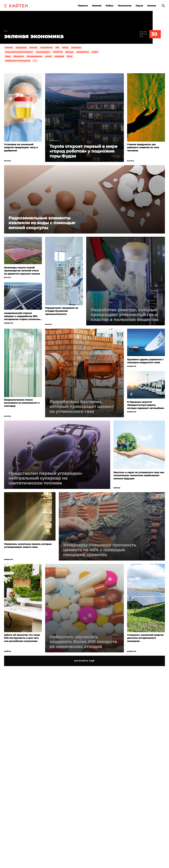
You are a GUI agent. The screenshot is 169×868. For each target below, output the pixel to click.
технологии (46, 48)
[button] (5, 5)
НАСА (65, 48)
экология (76, 48)
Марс (8, 56)
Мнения (97, 6)
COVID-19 (58, 52)
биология (19, 56)
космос (9, 48)
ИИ (57, 48)
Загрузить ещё (84, 661)
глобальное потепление (18, 61)
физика (69, 52)
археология (83, 52)
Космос (152, 6)
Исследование (34, 56)
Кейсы (110, 6)
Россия (33, 48)
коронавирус (43, 52)
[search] (163, 6)
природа (59, 56)
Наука (139, 6)
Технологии (125, 6)
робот (95, 52)
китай (48, 56)
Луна (70, 56)
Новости (83, 6)
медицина (21, 48)
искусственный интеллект (19, 52)
